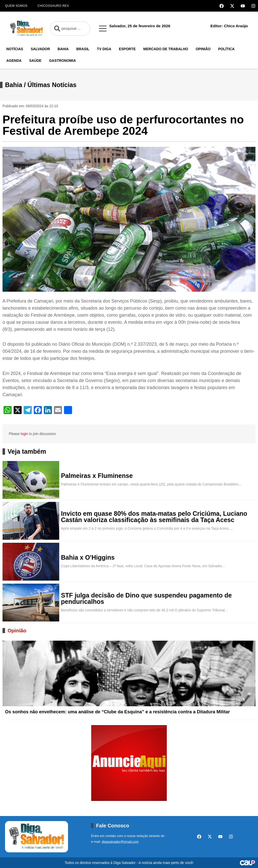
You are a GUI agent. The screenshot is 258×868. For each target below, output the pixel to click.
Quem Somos (16, 6)
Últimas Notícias (52, 85)
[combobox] (70, 29)
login (24, 434)
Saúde (35, 61)
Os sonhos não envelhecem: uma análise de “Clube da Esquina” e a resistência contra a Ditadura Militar (117, 712)
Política (226, 49)
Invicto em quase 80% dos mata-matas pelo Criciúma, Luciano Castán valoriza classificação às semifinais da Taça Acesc (154, 517)
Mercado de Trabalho (166, 49)
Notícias (15, 49)
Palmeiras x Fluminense (97, 476)
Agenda (14, 61)
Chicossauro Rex (53, 6)
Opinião (203, 49)
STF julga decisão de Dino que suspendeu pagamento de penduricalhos (146, 599)
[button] (103, 29)
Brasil (83, 49)
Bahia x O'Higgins (88, 558)
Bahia (63, 49)
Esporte (127, 49)
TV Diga (104, 49)
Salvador (40, 49)
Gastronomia (63, 61)
